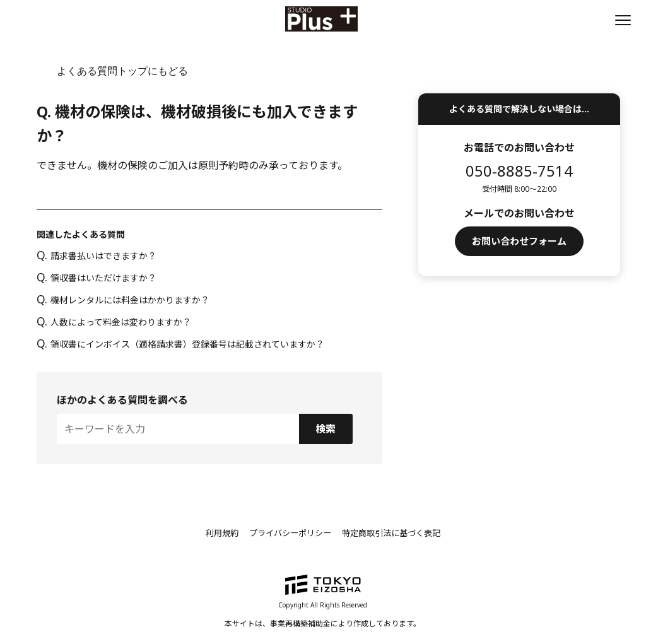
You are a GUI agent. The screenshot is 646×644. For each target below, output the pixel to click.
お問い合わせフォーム (519, 242)
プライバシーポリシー (288, 533)
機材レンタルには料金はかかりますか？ (123, 300)
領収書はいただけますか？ (96, 278)
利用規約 (214, 533)
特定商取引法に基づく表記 (396, 533)
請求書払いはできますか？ (96, 256)
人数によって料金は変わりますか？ (114, 322)
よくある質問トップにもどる (122, 71)
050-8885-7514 (519, 171)
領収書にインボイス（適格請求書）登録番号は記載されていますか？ (180, 344)
